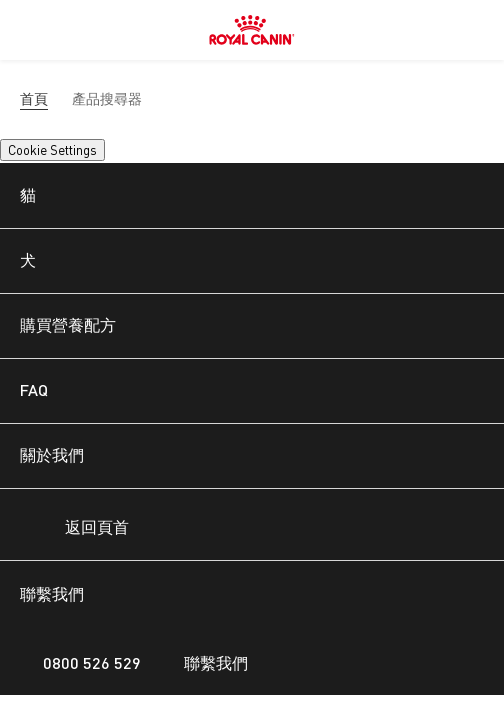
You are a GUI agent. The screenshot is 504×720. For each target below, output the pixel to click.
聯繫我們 (204, 663)
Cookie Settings (52, 150)
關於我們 (52, 454)
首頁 (34, 98)
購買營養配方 (68, 324)
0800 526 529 (80, 663)
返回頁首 (79, 529)
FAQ (34, 389)
